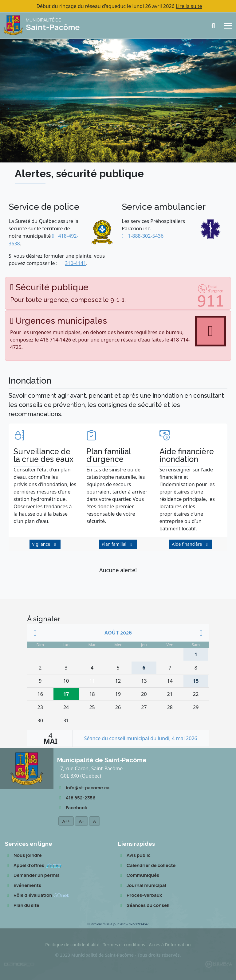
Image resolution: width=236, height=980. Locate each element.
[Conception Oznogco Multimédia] (19, 964)
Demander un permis (32, 875)
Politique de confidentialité (72, 945)
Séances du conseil (144, 906)
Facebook (72, 808)
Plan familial (114, 544)
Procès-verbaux (140, 895)
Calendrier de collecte (147, 866)
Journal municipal (142, 886)
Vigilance (41, 544)
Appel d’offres (33, 866)
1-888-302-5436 (146, 236)
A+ (81, 821)
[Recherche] (215, 26)
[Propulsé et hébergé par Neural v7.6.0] (219, 964)
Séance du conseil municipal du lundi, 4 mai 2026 (141, 738)
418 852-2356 (76, 798)
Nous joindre (23, 855)
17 (67, 693)
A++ (66, 821)
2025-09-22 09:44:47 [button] (118, 924)
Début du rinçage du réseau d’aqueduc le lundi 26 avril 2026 (119, 6)
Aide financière (187, 544)
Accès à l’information (170, 945)
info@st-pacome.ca (83, 788)
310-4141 (75, 263)
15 (193, 679)
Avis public (134, 855)
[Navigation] (228, 25)
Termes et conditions (124, 945)
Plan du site (22, 906)
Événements (23, 886)
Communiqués (139, 875)
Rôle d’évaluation (37, 895)
